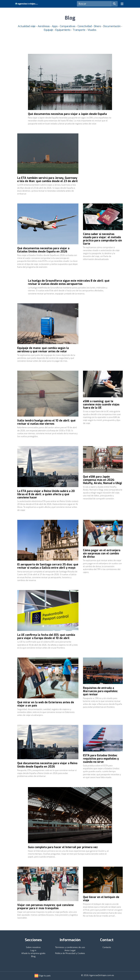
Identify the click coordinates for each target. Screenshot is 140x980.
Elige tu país (43, 976)
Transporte (79, 30)
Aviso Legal (70, 950)
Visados (92, 30)
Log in (33, 950)
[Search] (94, 4)
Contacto (107, 947)
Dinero (98, 26)
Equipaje (49, 30)
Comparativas (68, 26)
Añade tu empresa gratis (33, 953)
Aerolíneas (44, 26)
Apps (55, 26)
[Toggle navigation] (122, 4)
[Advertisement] (103, 156)
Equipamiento (63, 30)
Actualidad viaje (27, 26)
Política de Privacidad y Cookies (70, 953)
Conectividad (85, 26)
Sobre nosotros (33, 947)
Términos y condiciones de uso (70, 947)
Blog (33, 956)
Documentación (112, 26)
